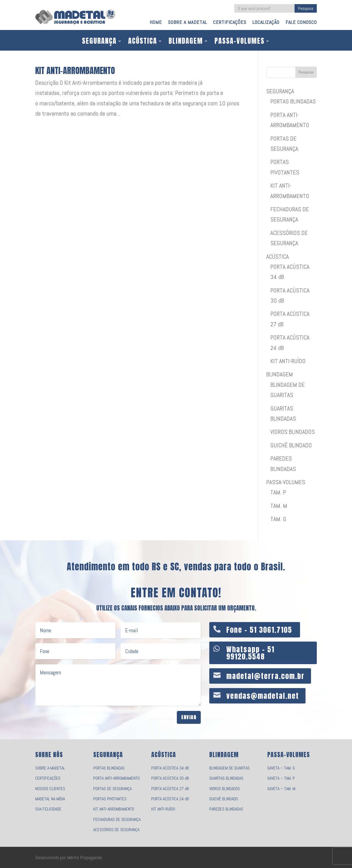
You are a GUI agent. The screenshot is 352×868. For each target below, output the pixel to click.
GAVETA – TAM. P (281, 778)
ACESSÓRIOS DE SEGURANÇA (116, 830)
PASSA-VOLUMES (240, 42)
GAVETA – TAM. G (281, 768)
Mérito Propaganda (84, 857)
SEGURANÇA (99, 42)
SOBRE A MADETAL (188, 23)
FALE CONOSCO (301, 23)
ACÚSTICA (143, 42)
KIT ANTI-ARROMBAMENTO (75, 71)
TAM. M (279, 506)
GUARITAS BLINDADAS (226, 778)
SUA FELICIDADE (48, 809)
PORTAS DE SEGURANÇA (112, 789)
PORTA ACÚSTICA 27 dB (170, 789)
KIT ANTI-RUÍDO (288, 361)
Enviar (189, 717)
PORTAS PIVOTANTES (110, 799)
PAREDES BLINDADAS (226, 809)
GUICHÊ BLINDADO (291, 445)
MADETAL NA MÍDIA (50, 799)
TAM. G (278, 519)
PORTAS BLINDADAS (293, 101)
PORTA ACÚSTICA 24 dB (170, 799)
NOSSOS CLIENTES (50, 789)
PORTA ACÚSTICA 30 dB (170, 778)
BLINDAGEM (186, 42)
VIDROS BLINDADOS (293, 432)
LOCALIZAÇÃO (266, 23)
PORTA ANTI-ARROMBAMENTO (116, 778)
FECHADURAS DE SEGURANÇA (117, 819)
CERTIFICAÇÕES (230, 23)
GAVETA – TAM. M (281, 789)
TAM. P (278, 492)
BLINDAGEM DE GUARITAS (229, 768)
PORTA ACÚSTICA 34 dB (170, 768)
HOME (156, 23)
